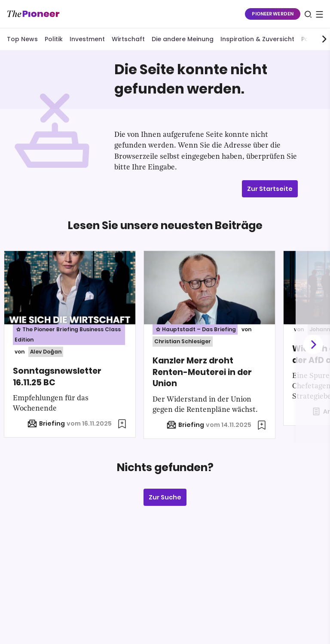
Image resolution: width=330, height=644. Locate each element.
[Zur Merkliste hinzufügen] (122, 424)
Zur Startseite (270, 189)
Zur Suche (165, 497)
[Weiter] (313, 345)
